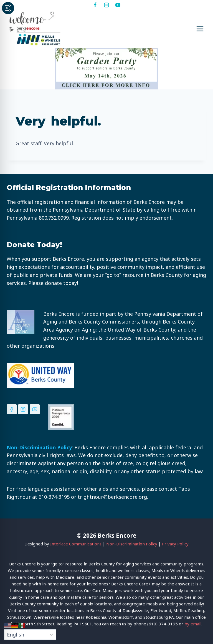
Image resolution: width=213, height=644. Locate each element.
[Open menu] (200, 29)
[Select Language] (30, 635)
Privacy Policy (175, 544)
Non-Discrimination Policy (132, 544)
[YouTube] (118, 5)
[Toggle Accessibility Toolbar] (8, 8)
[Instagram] (106, 5)
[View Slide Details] (106, 69)
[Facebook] (95, 5)
